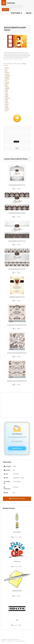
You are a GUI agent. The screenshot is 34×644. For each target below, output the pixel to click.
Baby (7, 90)
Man (6, 71)
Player (7, 108)
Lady (6, 101)
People (24, 64)
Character (8, 76)
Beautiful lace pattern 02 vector (17, 297)
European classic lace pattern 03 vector (17, 381)
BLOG (29, 13)
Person (7, 84)
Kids (6, 111)
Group (7, 104)
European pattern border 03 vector (17, 241)
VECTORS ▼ (17, 13)
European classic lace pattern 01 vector (17, 353)
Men (6, 85)
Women (7, 74)
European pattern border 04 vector (17, 269)
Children (7, 79)
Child (7, 92)
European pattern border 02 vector (17, 213)
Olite (17, 620)
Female (7, 77)
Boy (6, 80)
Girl (6, 69)
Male (6, 100)
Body (7, 96)
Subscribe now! (17, 448)
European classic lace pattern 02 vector (17, 325)
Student (7, 109)
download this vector (17, 499)
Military (7, 87)
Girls (6, 93)
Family (7, 103)
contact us (10, 641)
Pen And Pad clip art (17, 591)
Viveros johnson (17, 532)
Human (7, 82)
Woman (7, 73)
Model (7, 95)
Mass (7, 106)
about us (4, 641)
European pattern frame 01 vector (17, 185)
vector (11, 3)
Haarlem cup (17, 561)
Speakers (8, 98)
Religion (7, 88)
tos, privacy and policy (19, 641)
